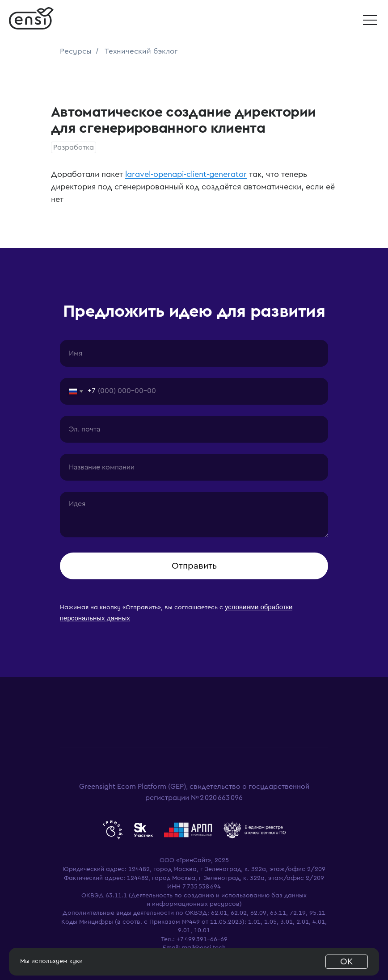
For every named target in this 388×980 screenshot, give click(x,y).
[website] (113, 830)
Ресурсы (76, 51)
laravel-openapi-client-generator (186, 174)
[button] (370, 20)
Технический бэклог (141, 51)
